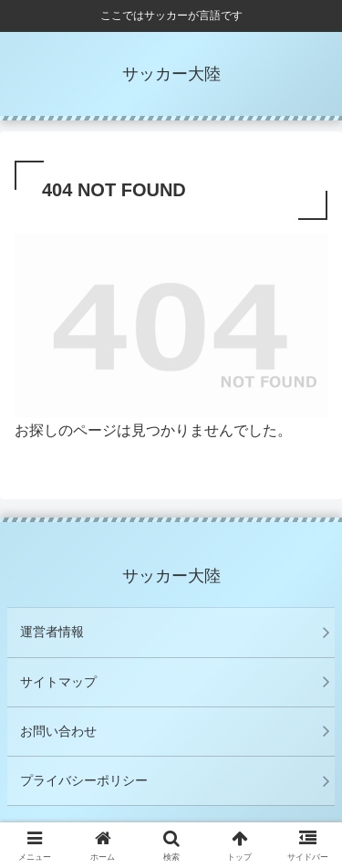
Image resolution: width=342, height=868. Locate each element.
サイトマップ (58, 682)
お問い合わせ (58, 731)
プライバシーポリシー (84, 780)
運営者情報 (52, 632)
